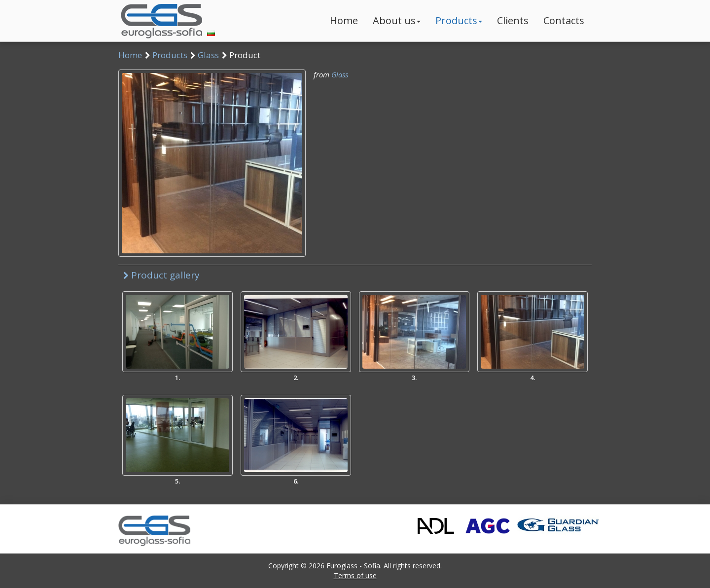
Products (459, 20)
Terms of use (355, 575)
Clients (513, 20)
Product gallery (161, 275)
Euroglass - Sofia (353, 566)
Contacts (564, 20)
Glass (208, 55)
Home (344, 20)
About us (397, 20)
